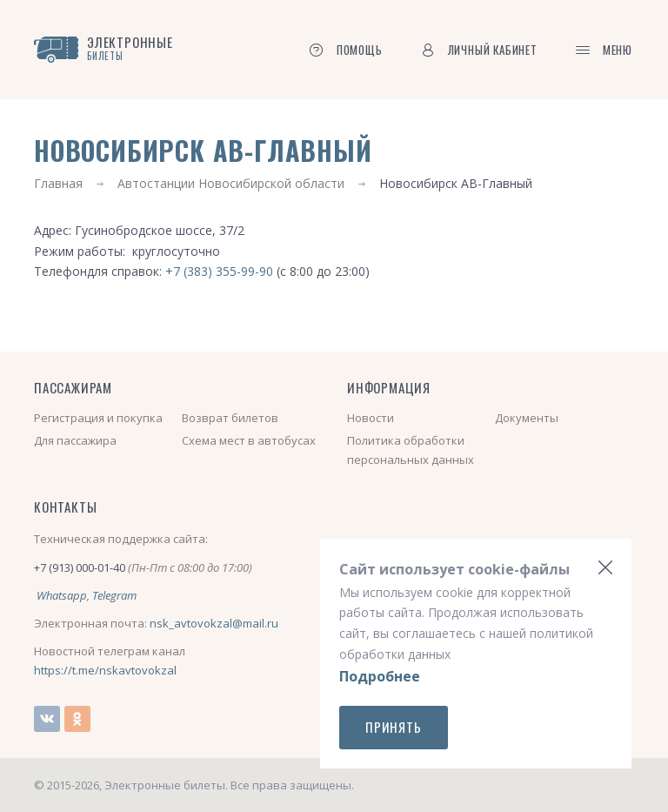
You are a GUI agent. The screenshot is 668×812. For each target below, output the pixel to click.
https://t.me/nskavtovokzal (105, 670)
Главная (58, 183)
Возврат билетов (230, 418)
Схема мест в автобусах (249, 440)
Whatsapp (62, 595)
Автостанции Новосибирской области (231, 183)
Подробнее (380, 676)
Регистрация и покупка (98, 418)
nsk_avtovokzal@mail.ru (214, 623)
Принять (394, 727)
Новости (371, 418)
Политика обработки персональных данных (411, 450)
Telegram (114, 595)
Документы (527, 418)
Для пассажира (75, 440)
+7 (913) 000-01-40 (80, 567)
